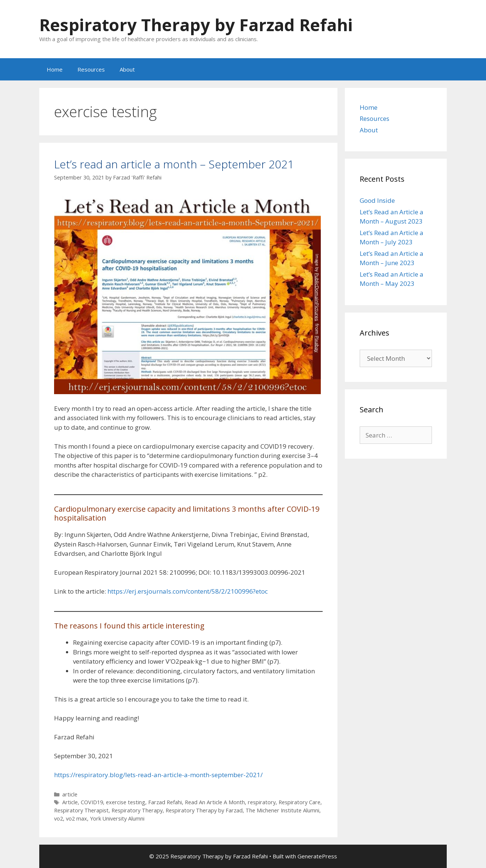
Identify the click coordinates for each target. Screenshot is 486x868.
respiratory (262, 802)
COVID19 (92, 802)
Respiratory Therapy (137, 810)
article (70, 794)
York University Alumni (117, 819)
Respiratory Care (299, 802)
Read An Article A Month (215, 802)
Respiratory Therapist (81, 810)
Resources (91, 69)
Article (70, 802)
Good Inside (377, 200)
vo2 (59, 819)
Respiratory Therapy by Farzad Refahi (196, 25)
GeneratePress (317, 856)
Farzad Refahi (165, 802)
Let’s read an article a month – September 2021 (174, 164)
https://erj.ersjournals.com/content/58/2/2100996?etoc (188, 591)
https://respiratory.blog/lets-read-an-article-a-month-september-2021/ (158, 775)
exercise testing (126, 802)
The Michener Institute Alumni (282, 810)
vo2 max (76, 819)
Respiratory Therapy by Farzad (204, 810)
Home (55, 69)
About (127, 69)
